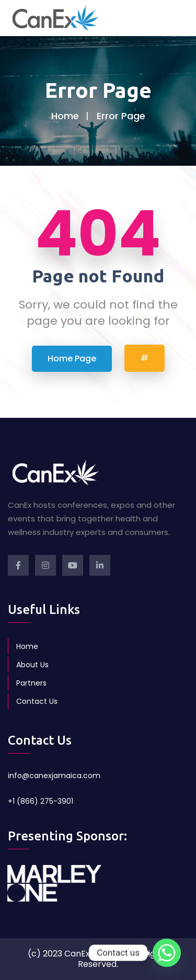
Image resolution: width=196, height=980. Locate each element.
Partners (31, 683)
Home (65, 116)
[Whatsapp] (167, 953)
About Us (32, 665)
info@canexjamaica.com (54, 776)
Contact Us (37, 701)
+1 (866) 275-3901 (41, 801)
